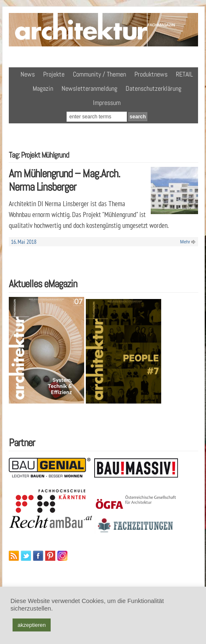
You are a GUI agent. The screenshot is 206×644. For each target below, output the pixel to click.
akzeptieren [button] (32, 625)
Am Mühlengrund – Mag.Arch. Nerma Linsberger (64, 180)
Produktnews (151, 74)
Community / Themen (99, 74)
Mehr (185, 242)
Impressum (107, 103)
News (28, 74)
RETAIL (184, 74)
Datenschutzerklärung (153, 88)
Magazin (43, 88)
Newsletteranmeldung (89, 88)
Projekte (54, 74)
